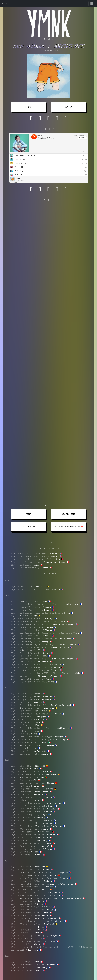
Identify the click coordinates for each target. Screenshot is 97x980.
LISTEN (29, 107)
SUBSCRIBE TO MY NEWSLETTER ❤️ (68, 527)
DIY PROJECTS (68, 514)
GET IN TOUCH (29, 527)
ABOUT (29, 514)
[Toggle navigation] (92, 4)
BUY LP (68, 107)
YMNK (5, 3)
